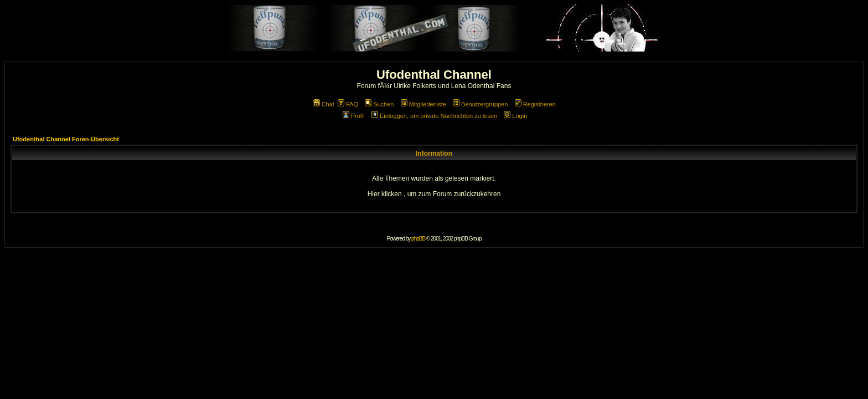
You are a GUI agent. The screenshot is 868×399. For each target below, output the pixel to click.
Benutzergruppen (480, 104)
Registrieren (535, 104)
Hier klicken (385, 194)
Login (515, 116)
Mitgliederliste (423, 104)
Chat (324, 104)
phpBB (418, 239)
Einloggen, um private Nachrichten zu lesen (434, 116)
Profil (354, 116)
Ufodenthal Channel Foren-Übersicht (66, 139)
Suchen (379, 104)
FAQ (348, 104)
